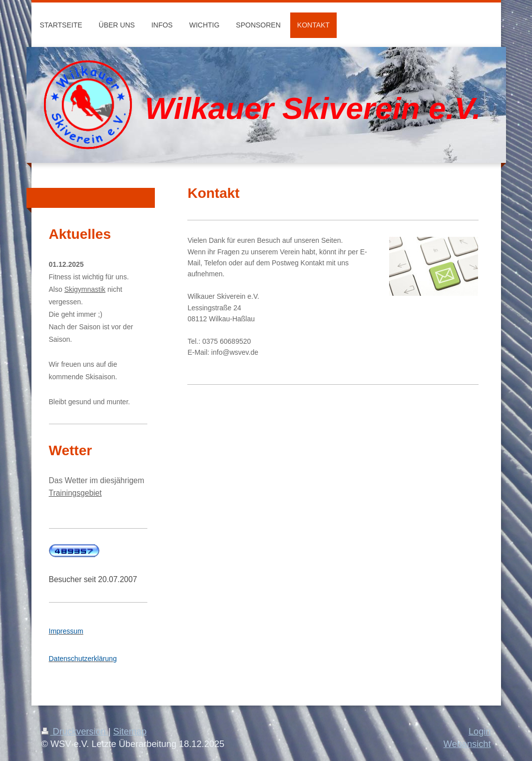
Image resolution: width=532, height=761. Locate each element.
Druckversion (75, 732)
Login (480, 732)
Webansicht (467, 744)
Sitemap (130, 732)
